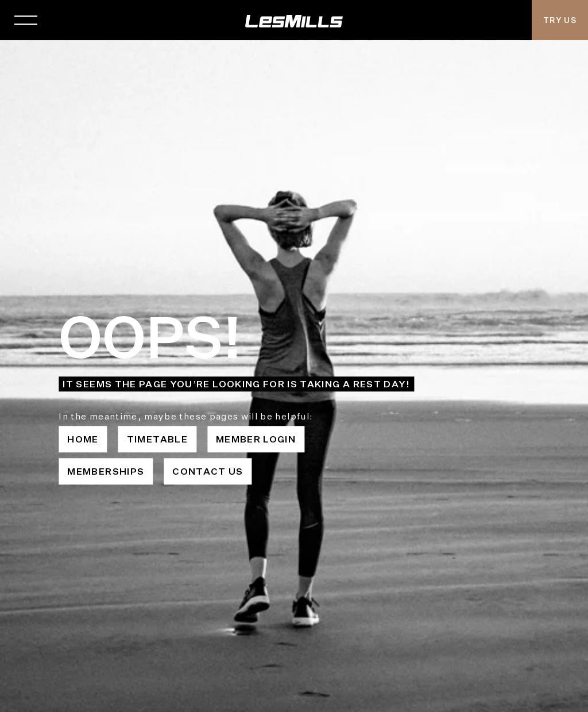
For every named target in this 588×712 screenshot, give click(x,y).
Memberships (106, 471)
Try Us (560, 20)
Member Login (256, 439)
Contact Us (208, 471)
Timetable (157, 439)
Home (83, 439)
